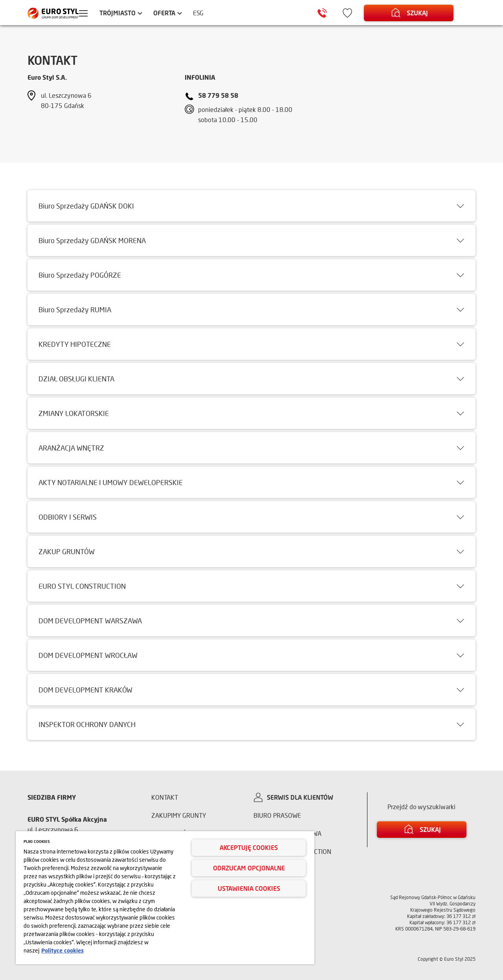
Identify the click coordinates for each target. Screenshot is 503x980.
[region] (165, 898)
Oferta (170, 13)
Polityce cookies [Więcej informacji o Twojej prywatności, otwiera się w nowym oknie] (62, 950)
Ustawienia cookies (249, 888)
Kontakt (165, 797)
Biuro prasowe (277, 815)
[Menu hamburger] (89, 14)
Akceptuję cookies (249, 847)
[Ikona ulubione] (354, 13)
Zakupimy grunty (179, 815)
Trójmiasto (123, 13)
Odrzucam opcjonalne (249, 868)
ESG (204, 13)
